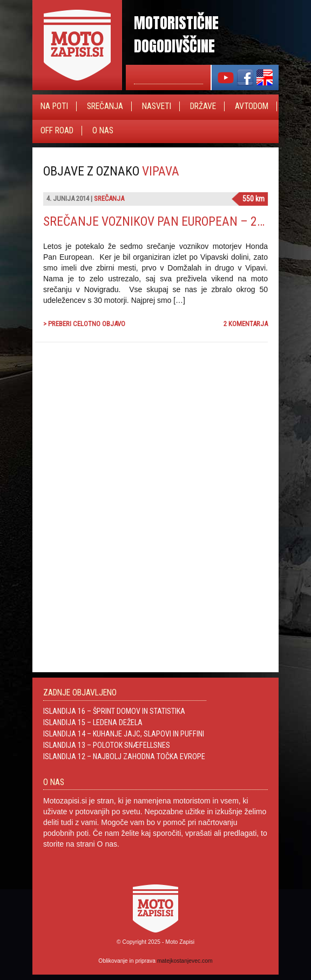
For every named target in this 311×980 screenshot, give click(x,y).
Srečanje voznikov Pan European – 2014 (160, 221)
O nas (103, 131)
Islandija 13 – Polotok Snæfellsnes (107, 745)
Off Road (57, 131)
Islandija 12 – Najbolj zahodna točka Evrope (124, 756)
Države (203, 106)
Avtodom (252, 106)
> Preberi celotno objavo (84, 324)
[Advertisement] (187, 467)
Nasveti (157, 106)
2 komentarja (246, 324)
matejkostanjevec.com (185, 961)
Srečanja (105, 106)
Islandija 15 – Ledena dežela (93, 722)
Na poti (54, 106)
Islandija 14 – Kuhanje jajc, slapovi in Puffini (124, 734)
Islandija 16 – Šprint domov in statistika (114, 711)
